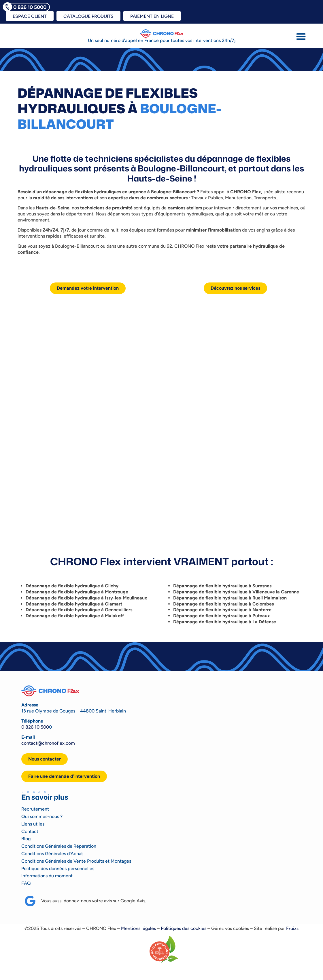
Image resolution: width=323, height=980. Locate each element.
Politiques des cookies (184, 928)
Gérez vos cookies (230, 928)
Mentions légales (138, 928)
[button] (301, 36)
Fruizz (292, 928)
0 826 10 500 (35, 727)
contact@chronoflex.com (48, 743)
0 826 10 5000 (30, 7)
